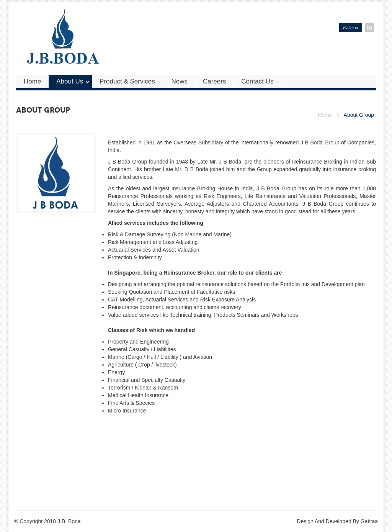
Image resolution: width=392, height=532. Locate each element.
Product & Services (131, 81)
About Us (73, 81)
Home (32, 81)
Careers (214, 81)
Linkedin (370, 27)
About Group (359, 115)
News (180, 81)
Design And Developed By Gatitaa (337, 521)
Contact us (261, 81)
